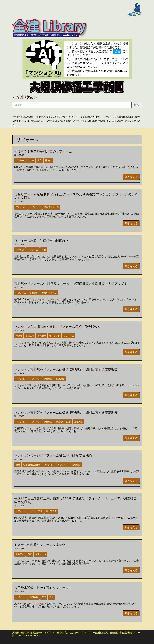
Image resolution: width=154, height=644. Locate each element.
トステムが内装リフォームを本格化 (40, 545)
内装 (30, 554)
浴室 (39, 161)
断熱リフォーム (49, 293)
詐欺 (44, 250)
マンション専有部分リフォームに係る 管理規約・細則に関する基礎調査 (66, 370)
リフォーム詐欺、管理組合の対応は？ (41, 241)
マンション (21, 207)
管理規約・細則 (63, 422)
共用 (44, 597)
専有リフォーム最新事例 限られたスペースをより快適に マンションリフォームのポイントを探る (76, 196)
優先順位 (42, 336)
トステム (20, 554)
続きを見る (131, 177)
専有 (51, 597)
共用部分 (76, 465)
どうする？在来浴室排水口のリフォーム (43, 151)
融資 (18, 465)
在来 (32, 161)
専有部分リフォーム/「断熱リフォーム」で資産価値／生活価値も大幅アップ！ (71, 284)
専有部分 (34, 293)
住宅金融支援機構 (32, 465)
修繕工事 (30, 336)
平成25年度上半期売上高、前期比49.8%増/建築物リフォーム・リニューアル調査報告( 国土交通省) (76, 500)
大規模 (19, 336)
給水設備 (34, 597)
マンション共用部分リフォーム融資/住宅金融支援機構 (53, 455)
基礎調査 (60, 379)
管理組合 (20, 250)
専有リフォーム (51, 207)
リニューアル (36, 511)
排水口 (48, 161)
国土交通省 (51, 511)
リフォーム (21, 161)
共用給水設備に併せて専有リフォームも (43, 588)
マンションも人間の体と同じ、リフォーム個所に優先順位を (57, 327)
